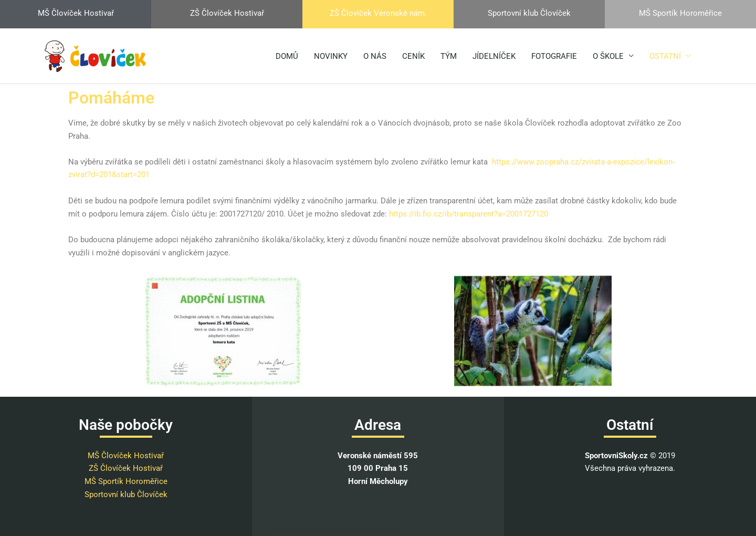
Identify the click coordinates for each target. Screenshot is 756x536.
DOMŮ (287, 56)
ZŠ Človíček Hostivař (126, 468)
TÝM (449, 56)
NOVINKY (331, 56)
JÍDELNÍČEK (494, 56)
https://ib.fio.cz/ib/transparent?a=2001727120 (469, 214)
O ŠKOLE (608, 56)
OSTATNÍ (665, 56)
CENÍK (413, 56)
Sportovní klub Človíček (126, 494)
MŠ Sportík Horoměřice (126, 481)
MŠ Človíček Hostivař (126, 456)
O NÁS (375, 56)
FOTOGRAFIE (554, 56)
